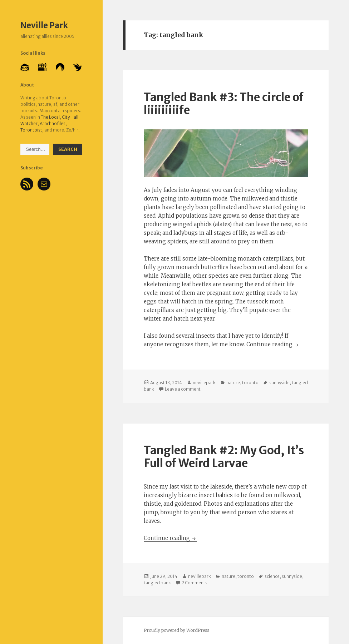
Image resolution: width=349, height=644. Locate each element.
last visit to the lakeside (201, 487)
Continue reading (273, 344)
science (272, 576)
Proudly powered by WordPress (176, 630)
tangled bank (157, 583)
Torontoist (31, 130)
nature (233, 383)
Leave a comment (183, 389)
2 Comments (195, 583)
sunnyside (279, 383)
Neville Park (44, 25)
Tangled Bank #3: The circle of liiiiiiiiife (224, 103)
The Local (50, 117)
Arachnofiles (53, 123)
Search (68, 149)
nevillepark (204, 383)
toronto (250, 383)
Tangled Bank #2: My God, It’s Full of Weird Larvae (224, 457)
